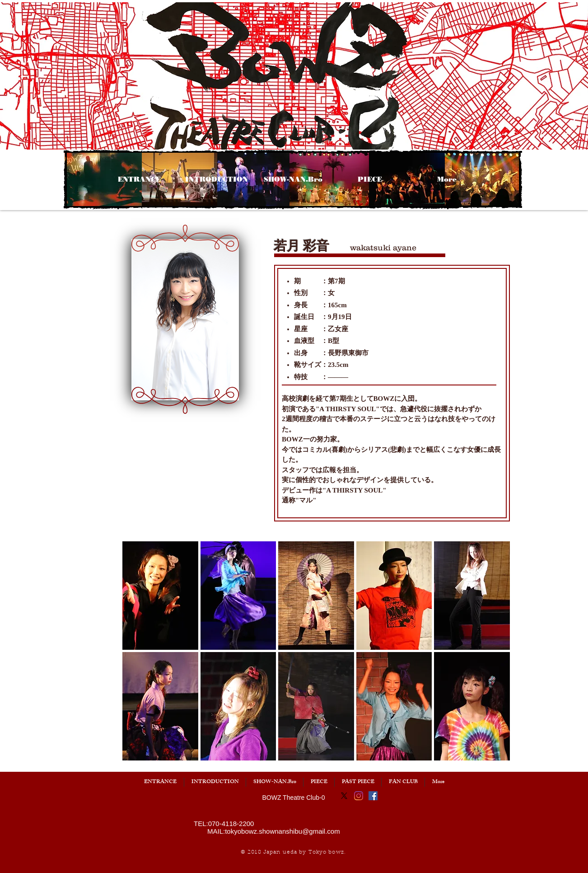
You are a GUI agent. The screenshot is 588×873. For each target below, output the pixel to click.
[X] (344, 796)
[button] (72, 288)
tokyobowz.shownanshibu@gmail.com (282, 831)
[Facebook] (373, 796)
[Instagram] (359, 796)
